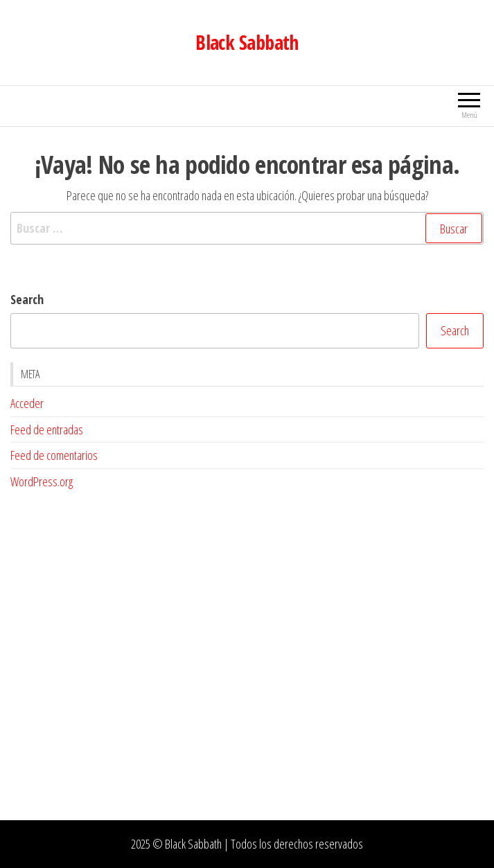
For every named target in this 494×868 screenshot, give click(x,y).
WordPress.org (42, 481)
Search (27, 299)
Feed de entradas (47, 429)
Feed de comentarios (54, 455)
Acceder (27, 403)
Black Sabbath (247, 42)
